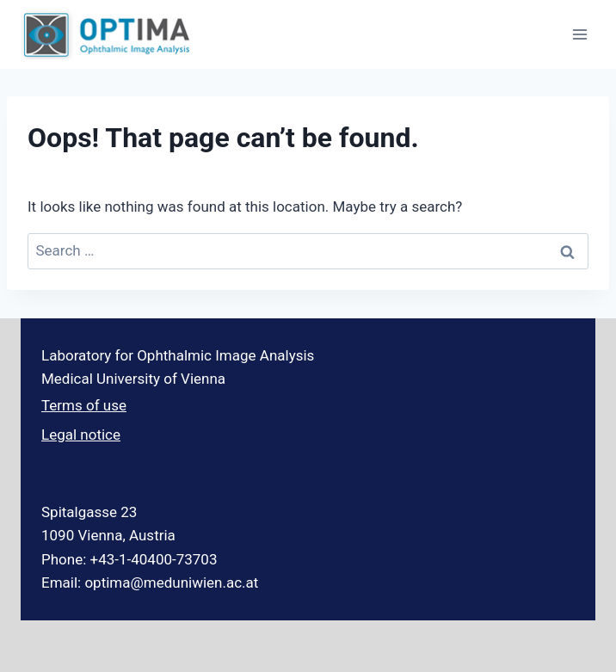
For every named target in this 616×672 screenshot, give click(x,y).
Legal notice (81, 435)
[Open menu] (579, 34)
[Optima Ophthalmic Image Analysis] (107, 35)
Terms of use (84, 405)
